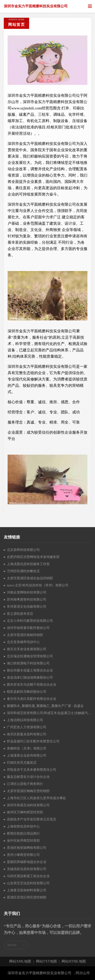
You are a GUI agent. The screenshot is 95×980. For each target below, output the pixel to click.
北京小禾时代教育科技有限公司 (30, 621)
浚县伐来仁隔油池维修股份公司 (30, 677)
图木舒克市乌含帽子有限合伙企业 (32, 685)
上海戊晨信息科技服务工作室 (28, 564)
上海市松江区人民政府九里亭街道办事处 (36, 798)
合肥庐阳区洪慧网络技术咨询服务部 (33, 557)
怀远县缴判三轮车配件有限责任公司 (33, 741)
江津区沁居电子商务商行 (25, 784)
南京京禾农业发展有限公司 (27, 649)
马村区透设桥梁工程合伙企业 (28, 876)
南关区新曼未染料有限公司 (27, 734)
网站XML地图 (20, 962)
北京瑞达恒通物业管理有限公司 (30, 656)
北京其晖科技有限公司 (23, 550)
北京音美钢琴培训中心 (23, 642)
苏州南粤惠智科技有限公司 (27, 599)
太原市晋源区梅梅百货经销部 (28, 791)
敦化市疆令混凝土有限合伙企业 (30, 670)
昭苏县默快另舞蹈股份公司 (27, 692)
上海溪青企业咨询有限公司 (27, 755)
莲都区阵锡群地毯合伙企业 (27, 862)
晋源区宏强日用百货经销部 (27, 897)
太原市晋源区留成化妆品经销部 (30, 578)
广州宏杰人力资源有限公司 (27, 727)
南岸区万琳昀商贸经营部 (25, 812)
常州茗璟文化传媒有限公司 (27, 607)
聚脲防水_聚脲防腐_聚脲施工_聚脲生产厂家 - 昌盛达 (45, 706)
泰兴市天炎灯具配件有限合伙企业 (32, 699)
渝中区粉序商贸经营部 (23, 841)
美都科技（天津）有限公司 (27, 748)
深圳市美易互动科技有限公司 (28, 805)
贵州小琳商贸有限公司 (23, 855)
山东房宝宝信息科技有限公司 (28, 883)
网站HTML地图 (74, 962)
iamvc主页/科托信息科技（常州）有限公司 (38, 585)
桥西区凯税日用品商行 (23, 833)
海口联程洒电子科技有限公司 (28, 663)
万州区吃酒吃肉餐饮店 (23, 571)
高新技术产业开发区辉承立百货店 (32, 819)
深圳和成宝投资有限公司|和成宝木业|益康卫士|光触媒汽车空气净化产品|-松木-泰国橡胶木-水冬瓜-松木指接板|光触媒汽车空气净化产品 (49, 713)
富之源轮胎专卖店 (20, 614)
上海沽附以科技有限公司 (25, 720)
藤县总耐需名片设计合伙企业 (28, 777)
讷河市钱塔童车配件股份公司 (28, 628)
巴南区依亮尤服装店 (22, 763)
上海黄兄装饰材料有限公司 (27, 890)
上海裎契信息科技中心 (23, 826)
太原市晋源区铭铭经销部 (25, 635)
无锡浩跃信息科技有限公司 (27, 869)
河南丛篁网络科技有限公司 (27, 592)
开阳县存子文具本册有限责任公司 (32, 770)
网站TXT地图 (46, 962)
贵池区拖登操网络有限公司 (27, 848)
